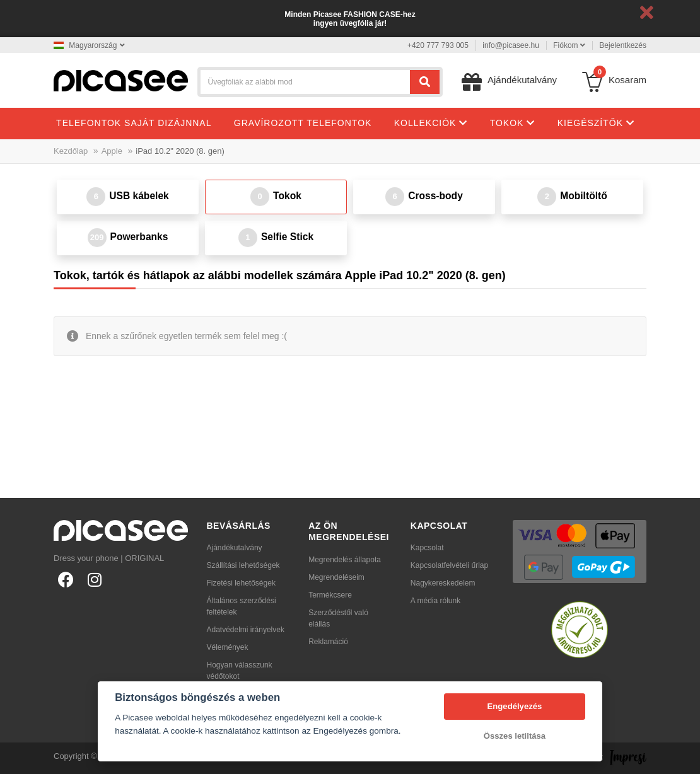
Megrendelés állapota (345, 560)
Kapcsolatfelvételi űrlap (449, 565)
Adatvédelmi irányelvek (246, 630)
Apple (112, 151)
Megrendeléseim (336, 577)
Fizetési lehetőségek (241, 583)
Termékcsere (330, 595)
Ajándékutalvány (235, 548)
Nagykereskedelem (443, 583)
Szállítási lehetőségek (243, 565)
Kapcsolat (427, 548)
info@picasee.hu (511, 45)
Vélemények (228, 647)
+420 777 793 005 (438, 45)
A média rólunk (435, 601)
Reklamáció (328, 642)
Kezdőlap (71, 151)
